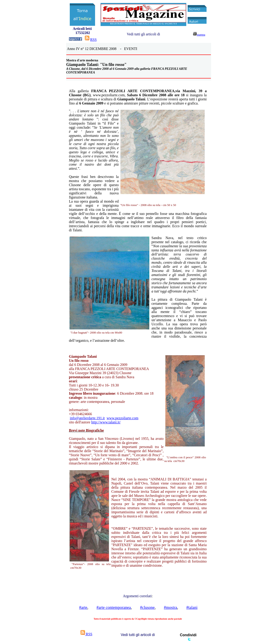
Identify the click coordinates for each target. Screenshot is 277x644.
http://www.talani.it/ (106, 422)
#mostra (171, 607)
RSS (93, 40)
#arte (83, 607)
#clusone (147, 607)
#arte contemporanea (114, 607)
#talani (192, 607)
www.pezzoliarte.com (123, 418)
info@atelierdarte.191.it (87, 418)
